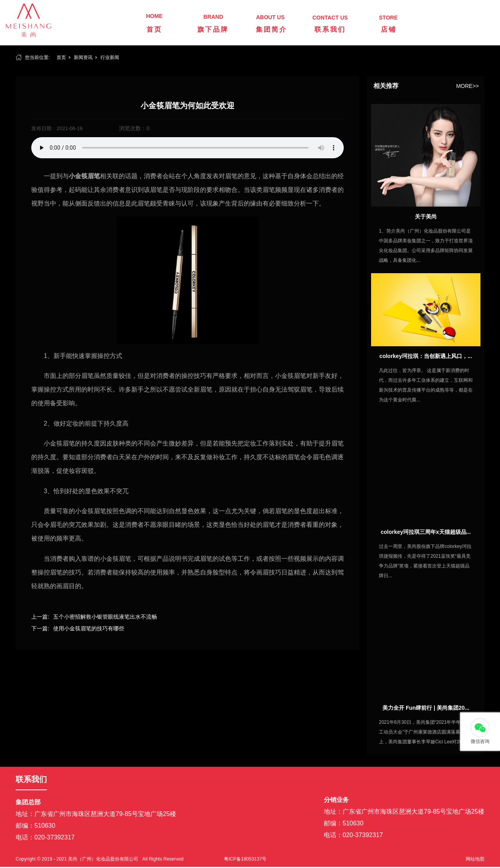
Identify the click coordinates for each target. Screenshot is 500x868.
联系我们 (330, 30)
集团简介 (271, 30)
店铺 (389, 30)
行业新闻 (110, 57)
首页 (154, 30)
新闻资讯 (83, 57)
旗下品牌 (213, 30)
